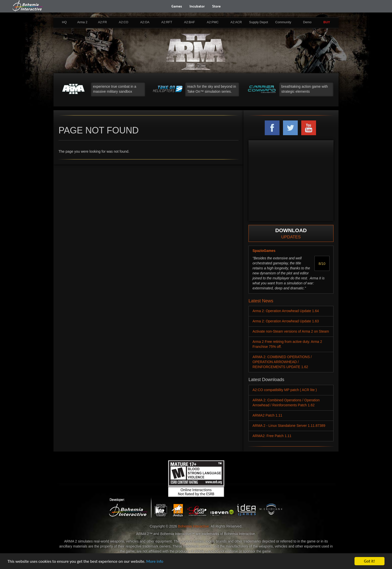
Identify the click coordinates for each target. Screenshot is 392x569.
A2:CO (123, 22)
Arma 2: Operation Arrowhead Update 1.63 (286, 321)
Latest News (261, 301)
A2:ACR (236, 22)
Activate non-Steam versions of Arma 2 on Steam (291, 331)
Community (283, 22)
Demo (307, 22)
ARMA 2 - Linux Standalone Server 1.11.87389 (289, 426)
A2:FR (102, 22)
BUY (327, 22)
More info (155, 561)
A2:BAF (189, 22)
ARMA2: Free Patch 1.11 (272, 436)
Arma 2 (82, 22)
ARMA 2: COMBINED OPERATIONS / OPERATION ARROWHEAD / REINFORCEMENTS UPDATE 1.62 (282, 362)
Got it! (369, 561)
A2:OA (145, 22)
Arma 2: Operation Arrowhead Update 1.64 (286, 311)
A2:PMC (213, 22)
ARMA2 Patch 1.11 (267, 415)
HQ (64, 22)
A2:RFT (167, 22)
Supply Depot (258, 22)
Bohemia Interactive (193, 526)
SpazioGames (264, 251)
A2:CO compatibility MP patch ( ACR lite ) (285, 390)
